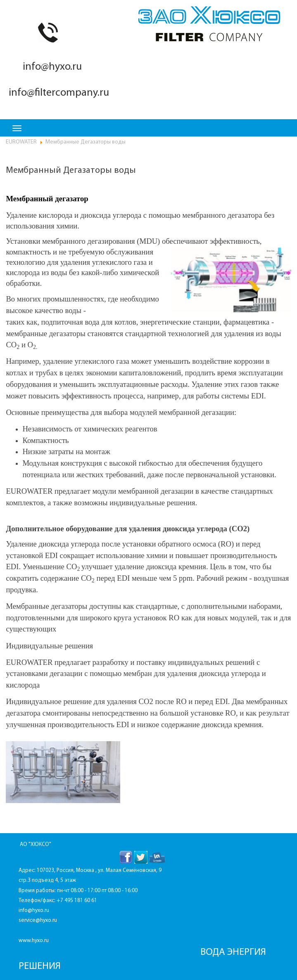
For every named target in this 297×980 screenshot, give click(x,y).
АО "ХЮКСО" (36, 845)
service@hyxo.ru (38, 920)
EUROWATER (21, 142)
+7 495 (65, 901)
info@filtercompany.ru (58, 93)
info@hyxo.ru (51, 67)
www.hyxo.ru (34, 941)
